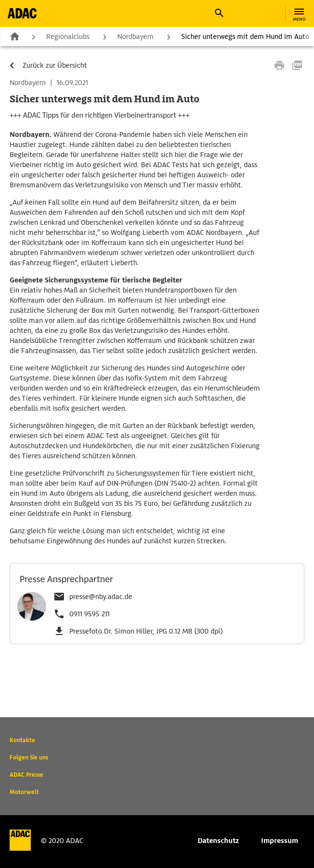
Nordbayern (135, 37)
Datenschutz (218, 841)
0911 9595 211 (89, 614)
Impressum (280, 841)
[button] (219, 13)
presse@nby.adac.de (101, 597)
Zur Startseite (14, 36)
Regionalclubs (68, 37)
